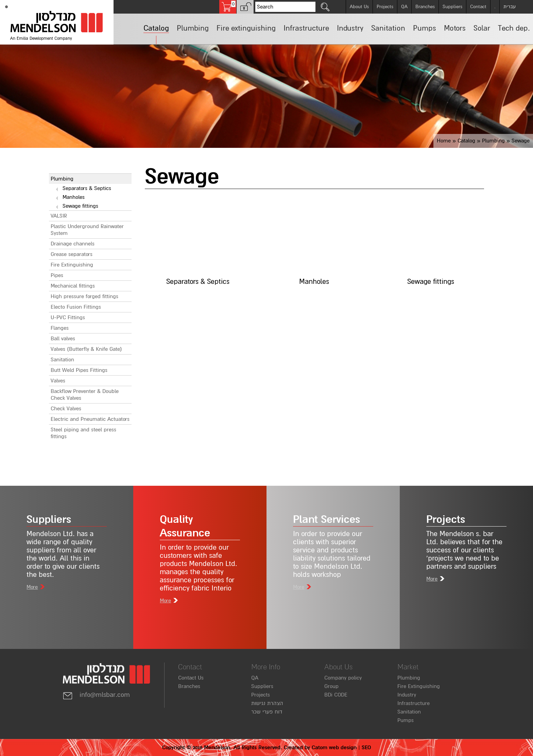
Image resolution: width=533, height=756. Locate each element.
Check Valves (66, 409)
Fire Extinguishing (72, 265)
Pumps (406, 720)
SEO (366, 748)
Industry (407, 695)
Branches (425, 7)
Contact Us (191, 678)
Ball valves (63, 339)
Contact (478, 7)
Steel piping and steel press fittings (83, 433)
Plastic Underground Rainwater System (87, 230)
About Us (359, 7)
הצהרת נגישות (267, 703)
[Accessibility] (6, 7)
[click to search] (325, 7)
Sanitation (62, 360)
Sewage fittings (80, 206)
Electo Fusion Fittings (76, 307)
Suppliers (452, 7)
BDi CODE (336, 695)
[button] (245, 7)
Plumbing (493, 141)
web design (343, 748)
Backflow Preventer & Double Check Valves (85, 395)
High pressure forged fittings (84, 296)
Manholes (74, 197)
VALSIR (59, 216)
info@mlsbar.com (96, 695)
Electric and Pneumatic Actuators (90, 419)
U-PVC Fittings (68, 317)
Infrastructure (414, 703)
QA (404, 7)
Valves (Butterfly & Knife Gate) (86, 349)
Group (331, 686)
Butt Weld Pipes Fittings (79, 370)
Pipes (57, 275)
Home (444, 141)
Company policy (343, 678)
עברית (510, 7)
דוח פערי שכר (267, 712)
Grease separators (72, 254)
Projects (385, 7)
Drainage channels (73, 244)
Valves (58, 381)
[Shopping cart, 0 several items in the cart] (228, 7)
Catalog (466, 141)
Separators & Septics (87, 188)
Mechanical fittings (73, 286)
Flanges (60, 328)
